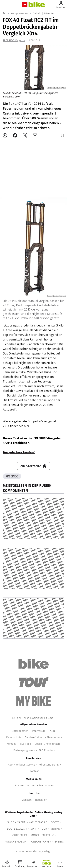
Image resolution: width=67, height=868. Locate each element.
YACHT (21, 822)
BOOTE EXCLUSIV (17, 829)
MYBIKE (55, 829)
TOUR (44, 829)
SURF (34, 829)
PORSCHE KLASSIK (15, 842)
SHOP (11, 822)
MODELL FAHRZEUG (42, 835)
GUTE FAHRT (20, 835)
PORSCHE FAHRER (40, 842)
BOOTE (55, 822)
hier (27, 426)
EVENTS (59, 842)
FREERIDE (12, 476)
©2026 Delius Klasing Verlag (33, 851)
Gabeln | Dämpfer (44, 13)
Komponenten (19, 13)
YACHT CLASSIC (38, 822)
